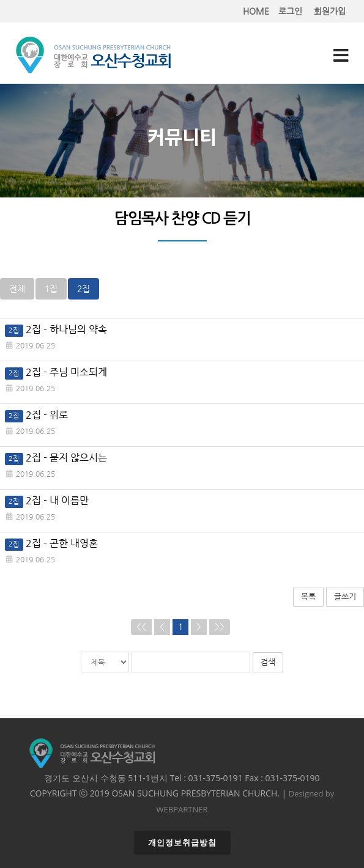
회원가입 (330, 11)
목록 (308, 596)
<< (141, 627)
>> (220, 627)
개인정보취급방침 (182, 843)
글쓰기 (345, 596)
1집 (51, 289)
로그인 (290, 11)
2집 (84, 289)
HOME (256, 11)
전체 (17, 289)
